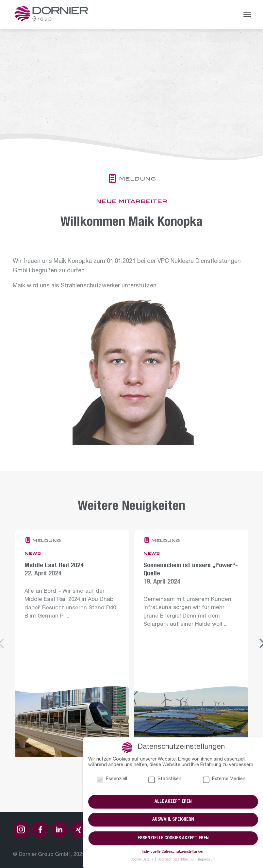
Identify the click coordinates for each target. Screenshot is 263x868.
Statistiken (165, 780)
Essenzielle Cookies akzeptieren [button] (173, 838)
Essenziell (112, 780)
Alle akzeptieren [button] (173, 802)
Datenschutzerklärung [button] (176, 860)
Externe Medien (224, 780)
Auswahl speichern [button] (173, 820)
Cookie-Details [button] (142, 860)
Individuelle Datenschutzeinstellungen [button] (173, 852)
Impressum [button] (207, 860)
